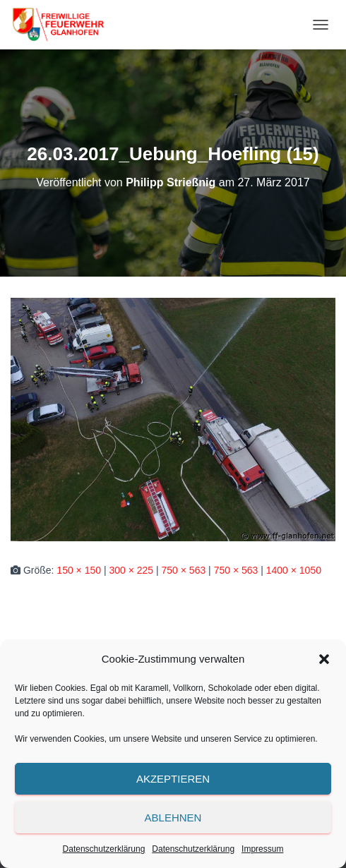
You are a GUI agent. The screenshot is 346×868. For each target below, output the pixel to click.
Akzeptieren (173, 779)
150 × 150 (79, 570)
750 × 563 (184, 570)
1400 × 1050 (294, 570)
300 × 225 (131, 570)
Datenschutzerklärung (104, 849)
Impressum (262, 849)
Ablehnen (173, 818)
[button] (324, 659)
